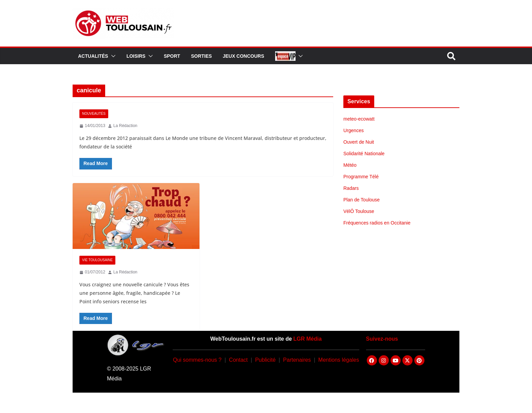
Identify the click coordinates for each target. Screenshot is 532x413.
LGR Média (308, 339)
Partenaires (297, 360)
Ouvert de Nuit (359, 142)
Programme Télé (361, 177)
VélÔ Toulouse (359, 211)
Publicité (265, 360)
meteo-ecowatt (359, 119)
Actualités (93, 56)
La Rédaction (125, 126)
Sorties (201, 56)
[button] (112, 56)
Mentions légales (339, 360)
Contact (238, 360)
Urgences (354, 130)
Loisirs (136, 56)
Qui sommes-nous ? (197, 360)
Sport (172, 56)
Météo (350, 165)
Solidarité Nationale (364, 154)
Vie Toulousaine (97, 260)
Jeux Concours (243, 56)
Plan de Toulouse (362, 200)
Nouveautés (94, 114)
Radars (351, 188)
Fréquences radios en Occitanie (377, 223)
